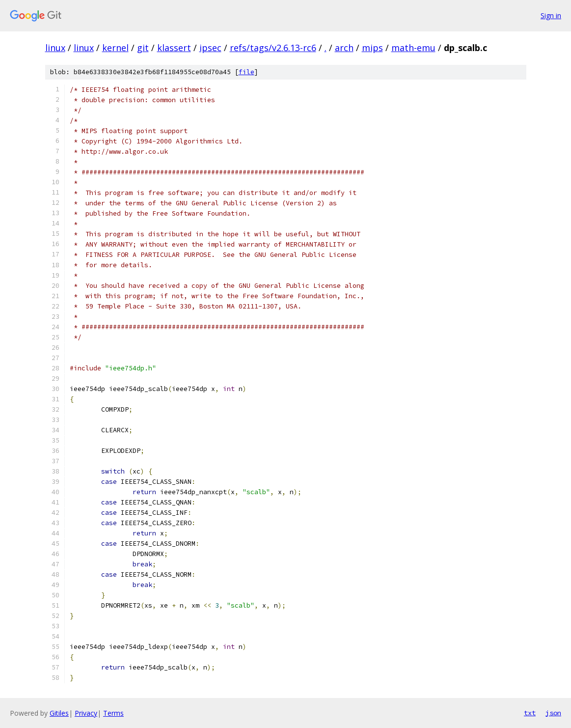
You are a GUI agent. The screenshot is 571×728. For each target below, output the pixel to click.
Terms (113, 713)
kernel (115, 48)
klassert (174, 48)
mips (372, 48)
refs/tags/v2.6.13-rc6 (273, 48)
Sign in (551, 15)
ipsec (210, 48)
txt (530, 713)
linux (55, 48)
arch (344, 48)
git (143, 48)
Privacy (86, 713)
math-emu (413, 48)
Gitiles (59, 713)
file (246, 72)
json (553, 713)
